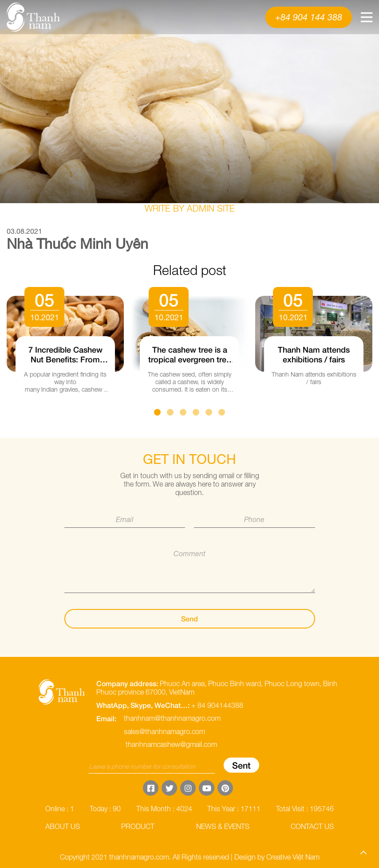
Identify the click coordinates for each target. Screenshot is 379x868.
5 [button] (209, 412)
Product (138, 826)
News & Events (223, 826)
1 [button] (157, 412)
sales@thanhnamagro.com (164, 731)
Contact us (312, 826)
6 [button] (222, 412)
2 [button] (170, 412)
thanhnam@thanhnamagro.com (172, 718)
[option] (65, 348)
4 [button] (196, 412)
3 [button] (183, 412)
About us (63, 826)
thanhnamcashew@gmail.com (171, 744)
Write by (164, 208)
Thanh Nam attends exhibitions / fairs (314, 355)
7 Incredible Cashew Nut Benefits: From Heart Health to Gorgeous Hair (65, 355)
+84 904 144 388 (309, 17)
